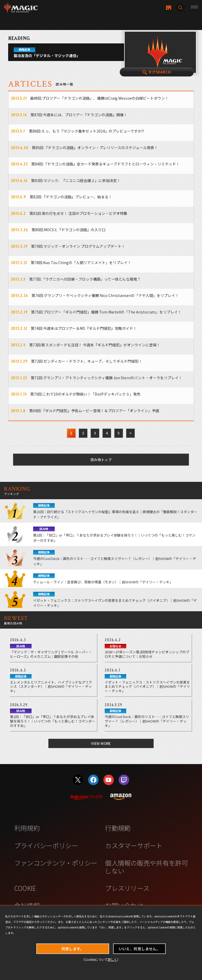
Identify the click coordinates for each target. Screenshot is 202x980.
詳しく (112, 959)
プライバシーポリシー (46, 845)
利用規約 (27, 828)
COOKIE (25, 888)
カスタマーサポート (134, 845)
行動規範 (118, 828)
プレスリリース (127, 888)
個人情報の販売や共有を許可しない (146, 867)
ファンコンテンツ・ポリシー (56, 863)
